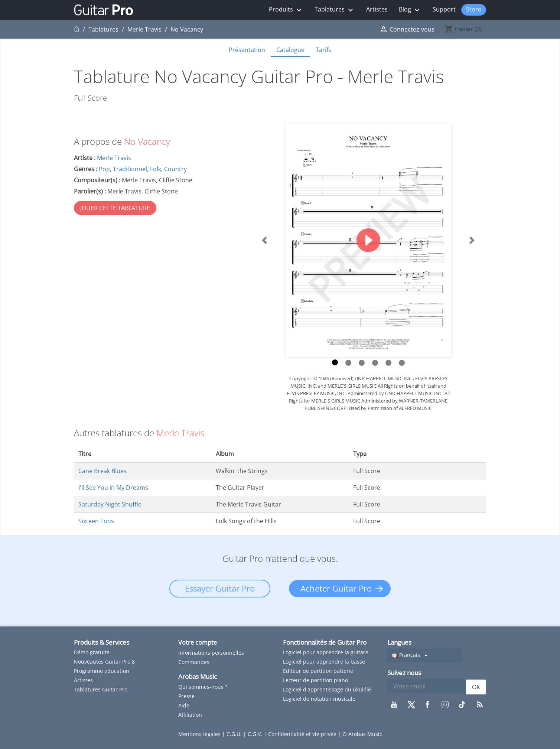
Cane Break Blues (102, 471)
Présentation (247, 50)
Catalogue (290, 50)
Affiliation (190, 715)
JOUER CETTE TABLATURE (115, 208)
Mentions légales (200, 734)
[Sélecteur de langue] (424, 655)
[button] (265, 240)
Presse (186, 696)
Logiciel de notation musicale (319, 699)
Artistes (377, 9)
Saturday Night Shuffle (110, 504)
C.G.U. (235, 734)
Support (444, 9)
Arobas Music (198, 676)
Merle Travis (114, 158)
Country (175, 169)
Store (474, 9)
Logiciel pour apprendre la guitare (326, 652)
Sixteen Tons (96, 521)
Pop (104, 169)
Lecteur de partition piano (315, 680)
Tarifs (323, 50)
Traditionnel (130, 169)
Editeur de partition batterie (318, 671)
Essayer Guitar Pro (220, 588)
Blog (410, 10)
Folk (156, 169)
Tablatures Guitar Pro (101, 689)
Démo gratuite (92, 652)
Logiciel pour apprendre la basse (324, 662)
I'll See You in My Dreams (113, 488)
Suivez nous (404, 673)
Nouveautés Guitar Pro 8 (104, 662)
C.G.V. (256, 734)
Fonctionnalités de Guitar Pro (325, 642)
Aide (184, 705)
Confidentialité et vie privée (303, 734)
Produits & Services (102, 642)
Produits (286, 10)
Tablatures (335, 10)
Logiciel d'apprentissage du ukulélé (327, 689)
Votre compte (198, 642)
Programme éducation (102, 671)
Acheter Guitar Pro (336, 588)
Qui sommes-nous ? (203, 687)
